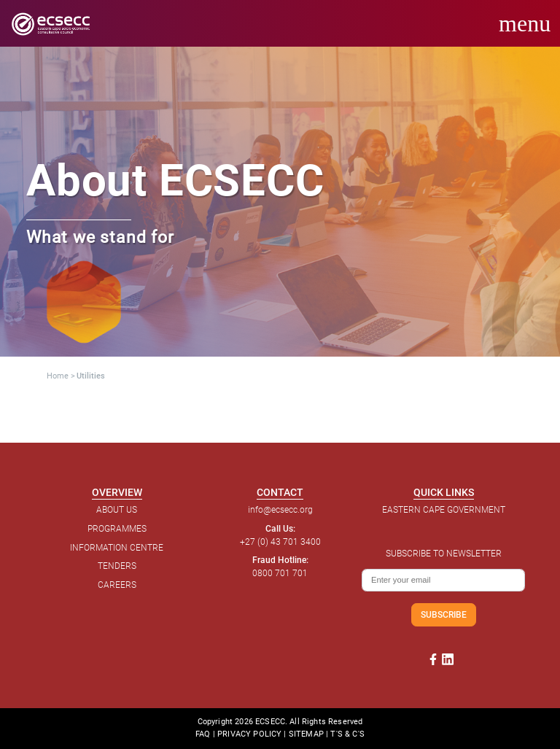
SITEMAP (306, 734)
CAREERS (117, 585)
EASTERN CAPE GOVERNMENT (444, 510)
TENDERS (117, 566)
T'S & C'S (347, 734)
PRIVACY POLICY (249, 734)
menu (525, 23)
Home (58, 376)
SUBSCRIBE (444, 614)
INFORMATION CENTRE (117, 548)
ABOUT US (117, 510)
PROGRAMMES (117, 529)
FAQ (203, 734)
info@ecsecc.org (280, 510)
